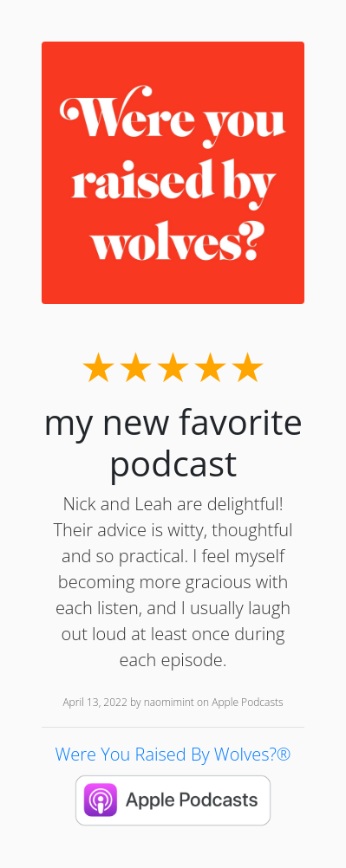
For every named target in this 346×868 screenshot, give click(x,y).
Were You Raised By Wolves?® (173, 754)
